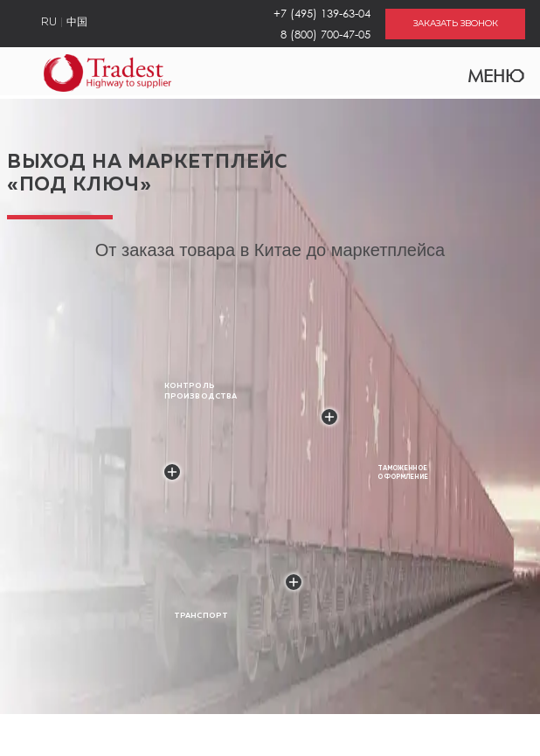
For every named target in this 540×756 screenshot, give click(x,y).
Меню (485, 72)
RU (49, 23)
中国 (77, 23)
